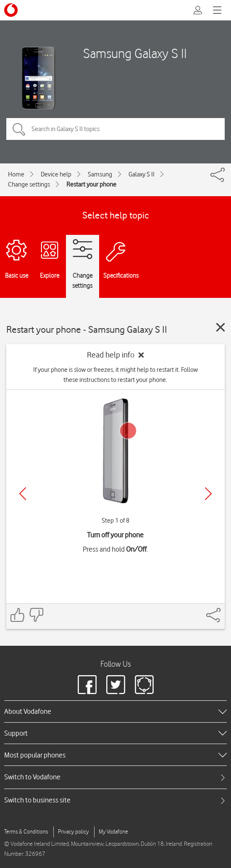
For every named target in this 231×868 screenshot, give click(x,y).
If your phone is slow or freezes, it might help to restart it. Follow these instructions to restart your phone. (115, 375)
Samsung (100, 174)
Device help (56, 174)
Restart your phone (91, 184)
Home (16, 174)
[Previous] (23, 494)
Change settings (29, 184)
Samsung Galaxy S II (135, 53)
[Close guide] (220, 327)
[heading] (115, 711)
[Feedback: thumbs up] (18, 615)
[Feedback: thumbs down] (36, 615)
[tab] (115, 777)
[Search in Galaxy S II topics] (115, 129)
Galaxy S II (142, 174)
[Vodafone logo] (11, 10)
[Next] (208, 494)
